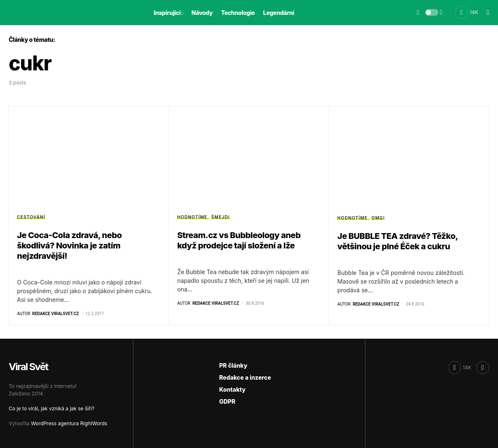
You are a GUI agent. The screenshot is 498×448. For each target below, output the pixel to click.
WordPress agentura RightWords (69, 423)
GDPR (227, 401)
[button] (432, 12)
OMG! (378, 218)
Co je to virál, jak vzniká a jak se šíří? (52, 408)
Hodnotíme (192, 217)
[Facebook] (467, 12)
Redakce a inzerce (245, 377)
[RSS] (483, 368)
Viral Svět (28, 367)
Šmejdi (221, 217)
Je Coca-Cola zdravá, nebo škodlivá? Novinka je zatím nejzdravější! (69, 246)
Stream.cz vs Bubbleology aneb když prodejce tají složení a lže (239, 240)
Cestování (31, 217)
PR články (233, 365)
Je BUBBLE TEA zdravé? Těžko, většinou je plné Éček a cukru (397, 241)
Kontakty (232, 389)
